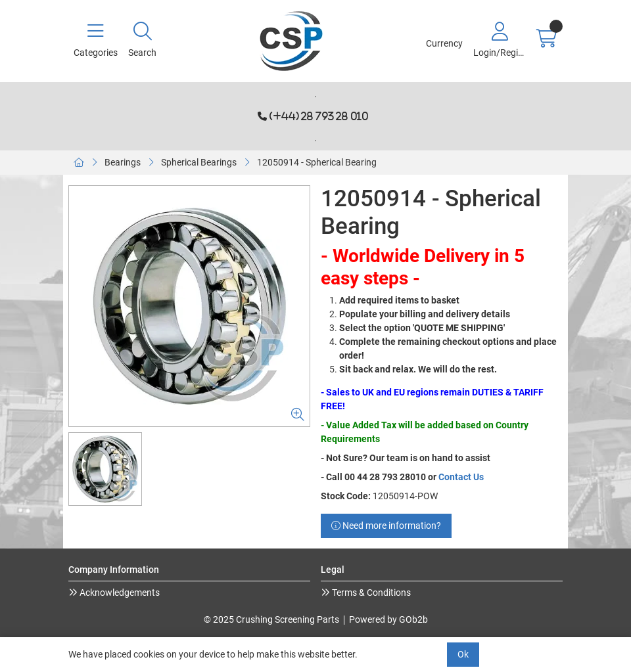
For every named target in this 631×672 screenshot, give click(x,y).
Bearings (123, 162)
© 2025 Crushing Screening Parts (271, 619)
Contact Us (461, 477)
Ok (463, 654)
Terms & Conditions (370, 593)
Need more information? (386, 526)
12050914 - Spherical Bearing (317, 162)
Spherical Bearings (199, 162)
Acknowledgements (119, 593)
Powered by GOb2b (388, 619)
